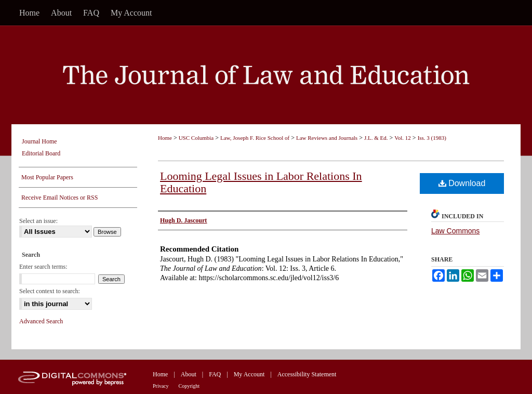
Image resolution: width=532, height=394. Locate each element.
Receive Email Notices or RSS (59, 198)
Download (462, 183)
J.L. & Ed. (376, 138)
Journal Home (39, 141)
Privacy (161, 386)
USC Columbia (196, 138)
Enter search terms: (43, 267)
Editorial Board (41, 153)
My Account (249, 374)
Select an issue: (38, 221)
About (189, 374)
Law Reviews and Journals (327, 138)
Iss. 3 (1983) (432, 138)
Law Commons (455, 231)
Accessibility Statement (307, 374)
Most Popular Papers (47, 177)
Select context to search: (50, 291)
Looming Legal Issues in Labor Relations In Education (261, 182)
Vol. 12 (403, 138)
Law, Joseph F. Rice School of (255, 138)
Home (165, 138)
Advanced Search (41, 321)
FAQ (215, 374)
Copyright (189, 386)
